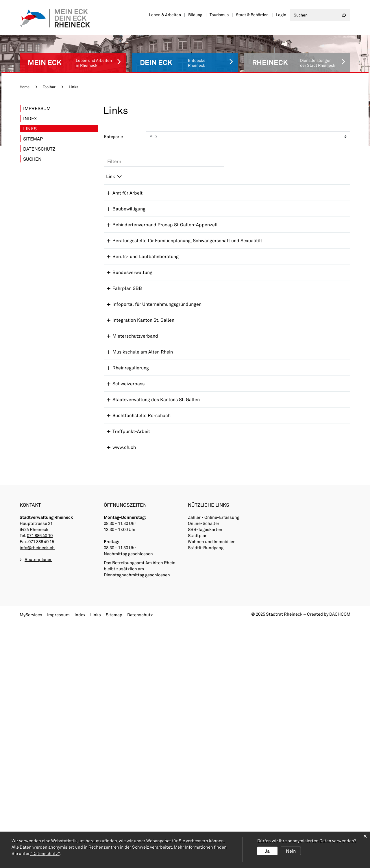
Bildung (195, 15)
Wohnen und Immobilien (212, 787)
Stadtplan (198, 781)
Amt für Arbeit (121, 183)
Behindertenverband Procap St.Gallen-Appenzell (128, 228)
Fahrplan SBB (121, 342)
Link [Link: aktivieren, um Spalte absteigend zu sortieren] (111, 167)
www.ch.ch (118, 660)
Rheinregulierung (124, 498)
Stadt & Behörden (252, 15)
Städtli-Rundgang (206, 793)
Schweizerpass (122, 533)
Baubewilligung (123, 199)
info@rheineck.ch (37, 793)
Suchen (32, 150)
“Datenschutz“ (45, 853)
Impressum (37, 99)
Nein (291, 851)
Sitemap (33, 129)
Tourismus (219, 15)
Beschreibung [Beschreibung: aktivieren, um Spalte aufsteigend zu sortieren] (185, 167)
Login (281, 15)
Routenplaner (38, 806)
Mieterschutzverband (129, 454)
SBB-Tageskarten (205, 775)
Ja (267, 851)
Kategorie (113, 127)
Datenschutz (39, 139)
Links (46, 119)
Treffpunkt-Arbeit (125, 644)
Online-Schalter (204, 769)
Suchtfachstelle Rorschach (135, 622)
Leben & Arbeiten (165, 15)
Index (30, 109)
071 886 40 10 (40, 781)
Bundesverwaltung (126, 326)
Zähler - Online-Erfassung (214, 763)
